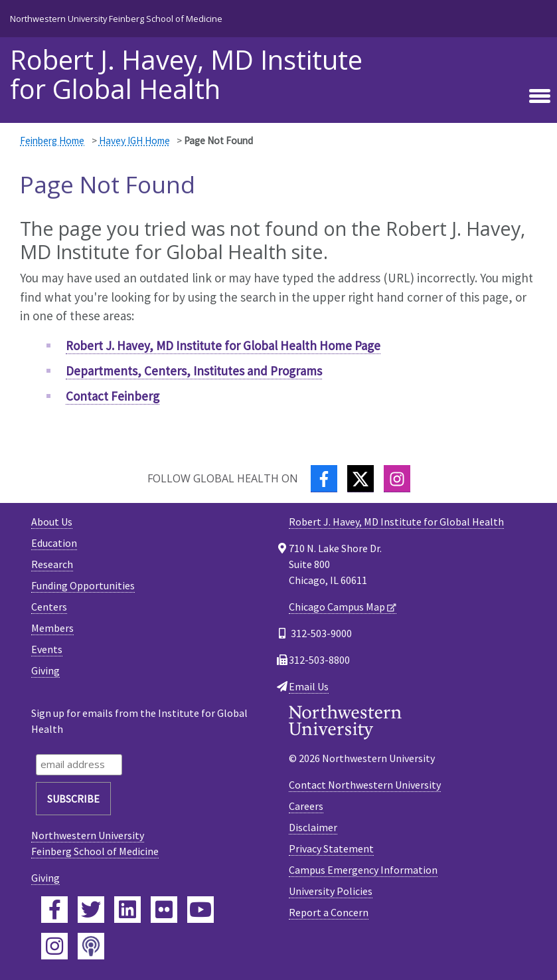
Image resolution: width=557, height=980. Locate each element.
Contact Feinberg (113, 396)
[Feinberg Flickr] (164, 910)
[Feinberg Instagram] (54, 946)
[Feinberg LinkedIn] (127, 910)
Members (52, 628)
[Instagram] (397, 479)
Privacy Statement (331, 848)
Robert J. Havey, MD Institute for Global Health (186, 74)
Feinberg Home (52, 141)
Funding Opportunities (83, 585)
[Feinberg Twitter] (91, 910)
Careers (306, 806)
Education (54, 543)
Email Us (309, 686)
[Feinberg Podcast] (91, 946)
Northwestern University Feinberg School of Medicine (116, 19)
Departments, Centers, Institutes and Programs (194, 371)
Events (47, 649)
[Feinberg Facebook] (54, 910)
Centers (49, 607)
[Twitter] (360, 479)
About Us (52, 522)
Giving (45, 670)
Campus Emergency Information (363, 870)
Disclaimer (313, 827)
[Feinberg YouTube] (200, 910)
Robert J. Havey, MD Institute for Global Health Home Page (223, 345)
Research (52, 564)
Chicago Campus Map (337, 607)
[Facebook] (324, 479)
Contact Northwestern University (365, 785)
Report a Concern (329, 912)
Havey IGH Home (134, 141)
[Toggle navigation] (540, 96)
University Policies (331, 891)
